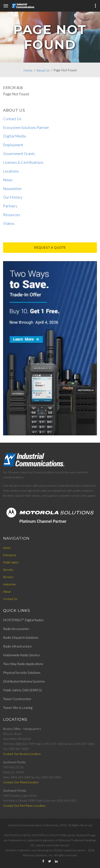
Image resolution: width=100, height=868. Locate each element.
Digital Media (14, 136)
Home (28, 70)
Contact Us (12, 119)
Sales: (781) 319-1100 (50, 744)
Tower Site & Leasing (18, 707)
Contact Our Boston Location (22, 754)
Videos (9, 223)
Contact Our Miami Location (21, 782)
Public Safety (11, 562)
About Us (43, 70)
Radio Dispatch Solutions (21, 637)
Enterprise (10, 555)
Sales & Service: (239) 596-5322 (57, 801)
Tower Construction (17, 699)
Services (8, 577)
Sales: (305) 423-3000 (17, 777)
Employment (13, 145)
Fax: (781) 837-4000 (16, 749)
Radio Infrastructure (17, 646)
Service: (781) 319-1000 (79, 744)
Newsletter (13, 189)
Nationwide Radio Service (21, 655)
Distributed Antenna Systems (24, 681)
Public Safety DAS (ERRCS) (23, 690)
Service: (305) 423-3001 (46, 777)
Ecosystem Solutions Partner (26, 127)
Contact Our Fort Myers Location (24, 806)
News (8, 180)
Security (8, 570)
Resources (12, 215)
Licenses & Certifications (23, 162)
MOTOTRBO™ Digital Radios (23, 620)
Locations (11, 171)
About (7, 591)
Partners (10, 206)
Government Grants (19, 154)
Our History (13, 197)
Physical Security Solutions (22, 672)
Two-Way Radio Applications (23, 664)
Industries (10, 584)
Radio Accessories (16, 629)
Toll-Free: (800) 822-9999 (19, 744)
